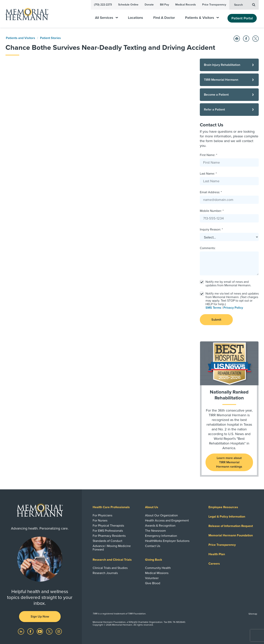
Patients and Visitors (21, 38)
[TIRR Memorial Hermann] (229, 80)
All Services (106, 18)
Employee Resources (223, 507)
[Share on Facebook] (246, 39)
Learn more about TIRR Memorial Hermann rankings (229, 462)
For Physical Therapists (108, 526)
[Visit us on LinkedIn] (21, 631)
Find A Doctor (164, 18)
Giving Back (154, 560)
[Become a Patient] (229, 95)
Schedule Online (128, 5)
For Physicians (102, 515)
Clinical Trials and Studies (110, 568)
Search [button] (245, 5)
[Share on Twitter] (256, 39)
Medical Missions (157, 573)
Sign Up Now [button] (40, 617)
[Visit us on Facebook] (31, 631)
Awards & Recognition (160, 526)
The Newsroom (155, 531)
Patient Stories (50, 38)
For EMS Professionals (108, 531)
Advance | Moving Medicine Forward (112, 548)
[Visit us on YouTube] (40, 631)
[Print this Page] (237, 39)
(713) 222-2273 (103, 5)
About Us (152, 507)
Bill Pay (164, 5)
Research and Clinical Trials (112, 560)
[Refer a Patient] (229, 110)
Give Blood (153, 583)
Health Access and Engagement (167, 521)
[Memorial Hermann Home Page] (25, 14)
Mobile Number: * (212, 211)
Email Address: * (211, 192)
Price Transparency (214, 5)
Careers (214, 564)
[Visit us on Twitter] (50, 631)
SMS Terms (213, 308)
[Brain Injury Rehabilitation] (229, 65)
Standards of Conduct (107, 541)
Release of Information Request (231, 526)
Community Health (158, 568)
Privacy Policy (233, 308)
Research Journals (105, 573)
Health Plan (217, 554)
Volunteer (152, 578)
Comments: (208, 248)
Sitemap (253, 614)
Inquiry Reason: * (211, 229)
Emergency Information (161, 536)
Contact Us (153, 546)
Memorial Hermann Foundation (231, 535)
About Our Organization (161, 515)
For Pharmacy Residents (109, 536)
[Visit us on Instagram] (59, 631)
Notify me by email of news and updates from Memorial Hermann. (228, 284)
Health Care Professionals (111, 507)
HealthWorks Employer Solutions (167, 541)
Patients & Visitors (202, 18)
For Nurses (100, 521)
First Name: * (208, 155)
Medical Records (186, 5)
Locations (136, 18)
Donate (149, 5)
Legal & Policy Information (227, 517)
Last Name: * (208, 174)
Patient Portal (242, 18)
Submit (216, 320)
